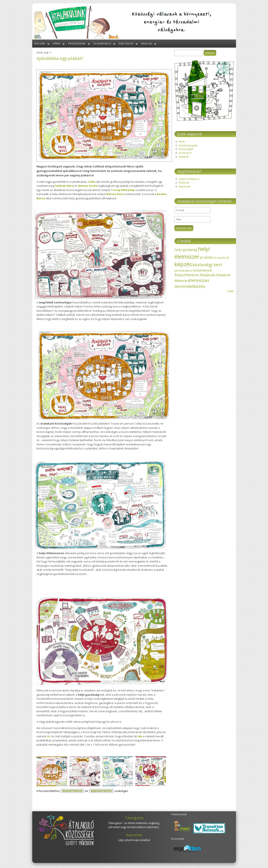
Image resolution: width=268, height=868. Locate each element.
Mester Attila (88, 186)
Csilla (91, 182)
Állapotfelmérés (187, 275)
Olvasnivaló (102, 43)
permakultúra (183, 270)
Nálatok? (184, 157)
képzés (183, 264)
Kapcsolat (126, 43)
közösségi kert (207, 265)
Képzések (185, 186)
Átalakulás (208, 275)
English (147, 43)
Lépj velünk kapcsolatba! (134, 840)
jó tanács (207, 257)
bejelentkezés (101, 791)
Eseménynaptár (188, 145)
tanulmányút (202, 270)
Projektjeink (77, 43)
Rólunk (40, 43)
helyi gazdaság (186, 250)
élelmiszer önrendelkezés (192, 283)
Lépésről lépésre (189, 179)
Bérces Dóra (115, 194)
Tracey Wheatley (123, 190)
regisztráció (72, 791)
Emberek (184, 183)
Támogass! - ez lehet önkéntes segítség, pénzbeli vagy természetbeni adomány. (134, 825)
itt (49, 736)
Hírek (57, 43)
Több (231, 291)
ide (140, 736)
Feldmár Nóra (64, 186)
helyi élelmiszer (192, 253)
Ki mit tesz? (185, 153)
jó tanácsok (222, 258)
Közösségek (186, 149)
